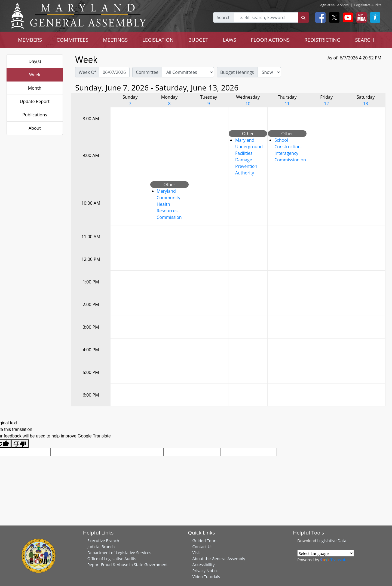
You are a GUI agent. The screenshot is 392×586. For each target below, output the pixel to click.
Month (35, 88)
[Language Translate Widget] (326, 553)
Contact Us (202, 546)
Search (224, 17)
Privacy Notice (205, 570)
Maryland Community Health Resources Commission (169, 204)
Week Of (87, 72)
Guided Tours (205, 540)
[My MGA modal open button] (360, 17)
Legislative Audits (368, 5)
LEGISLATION (158, 40)
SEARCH (365, 40)
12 (326, 104)
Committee (147, 72)
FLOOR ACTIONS (270, 40)
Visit (196, 552)
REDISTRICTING (322, 40)
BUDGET (198, 40)
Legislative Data (332, 540)
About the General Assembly (219, 558)
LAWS (230, 40)
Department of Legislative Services (119, 552)
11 (287, 104)
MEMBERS (30, 40)
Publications (35, 115)
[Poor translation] (20, 444)
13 (366, 104)
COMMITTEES (73, 40)
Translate (334, 560)
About (35, 128)
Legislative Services (334, 5)
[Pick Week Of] (114, 72)
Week (35, 75)
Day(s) (35, 61)
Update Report (35, 101)
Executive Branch (103, 540)
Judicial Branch (101, 546)
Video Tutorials (206, 576)
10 (248, 104)
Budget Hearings (237, 72)
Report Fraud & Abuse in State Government (128, 564)
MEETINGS (115, 40)
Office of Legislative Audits (112, 558)
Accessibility (203, 564)
